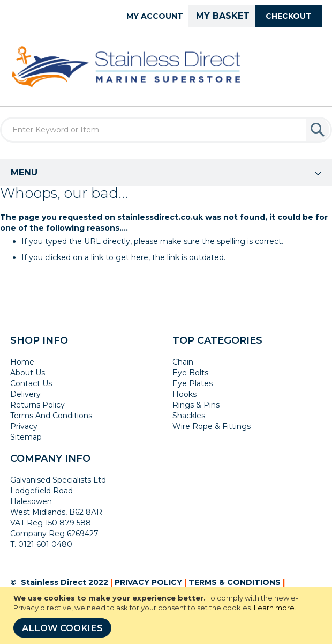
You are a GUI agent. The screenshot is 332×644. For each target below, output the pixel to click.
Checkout (289, 16)
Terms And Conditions (51, 416)
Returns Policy (37, 405)
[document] (167, 615)
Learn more (274, 608)
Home (22, 362)
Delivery (25, 394)
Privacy (24, 426)
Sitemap (26, 437)
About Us (28, 373)
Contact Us (31, 383)
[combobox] (166, 130)
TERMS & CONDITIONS (235, 582)
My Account (155, 16)
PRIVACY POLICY (148, 582)
